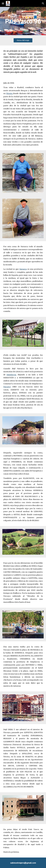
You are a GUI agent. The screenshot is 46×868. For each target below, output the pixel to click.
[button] (3, 3)
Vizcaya (7, 387)
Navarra (23, 269)
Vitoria (10, 93)
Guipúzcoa (11, 375)
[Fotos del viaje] (23, 40)
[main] (23, 21)
